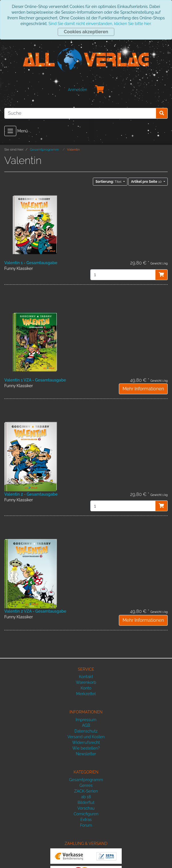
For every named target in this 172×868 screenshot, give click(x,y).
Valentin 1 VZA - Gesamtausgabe (35, 380)
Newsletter (86, 754)
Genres (86, 785)
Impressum (86, 720)
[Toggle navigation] (10, 131)
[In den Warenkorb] (161, 275)
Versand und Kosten (86, 737)
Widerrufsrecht (86, 742)
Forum (86, 825)
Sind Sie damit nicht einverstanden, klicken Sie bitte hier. (100, 24)
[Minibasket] (100, 90)
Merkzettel (86, 694)
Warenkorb (86, 682)
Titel (109, 182)
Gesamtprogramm (86, 780)
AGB (86, 725)
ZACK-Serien (86, 791)
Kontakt (86, 677)
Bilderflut (86, 803)
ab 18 (86, 797)
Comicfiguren (86, 814)
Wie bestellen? (86, 748)
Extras (86, 820)
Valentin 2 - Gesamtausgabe (31, 494)
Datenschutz (86, 731)
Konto (86, 688)
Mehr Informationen (143, 389)
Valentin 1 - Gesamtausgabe (31, 263)
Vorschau (86, 808)
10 (147, 182)
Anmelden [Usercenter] (77, 90)
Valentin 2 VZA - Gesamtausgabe (35, 611)
